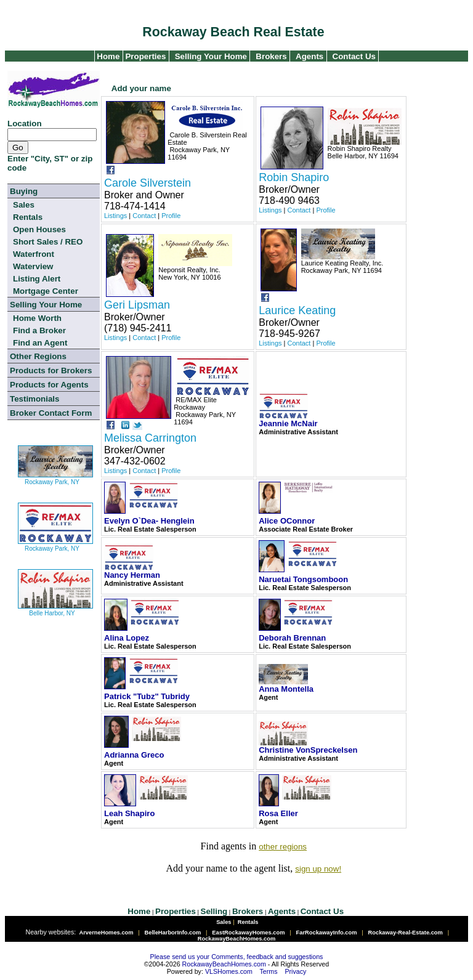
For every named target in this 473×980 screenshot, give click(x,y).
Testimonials (34, 399)
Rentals (28, 217)
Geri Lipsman (137, 305)
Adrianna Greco (134, 755)
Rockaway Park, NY (55, 477)
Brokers (271, 56)
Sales (24, 205)
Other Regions (38, 356)
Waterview (33, 266)
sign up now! (318, 869)
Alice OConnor (287, 521)
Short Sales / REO (48, 242)
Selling (214, 911)
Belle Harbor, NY (55, 608)
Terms (269, 971)
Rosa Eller (278, 813)
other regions (283, 847)
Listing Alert (37, 279)
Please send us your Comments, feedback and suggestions (237, 957)
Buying (24, 191)
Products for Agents (49, 385)
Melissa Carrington (150, 438)
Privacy (295, 971)
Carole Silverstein (148, 183)
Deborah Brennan (292, 638)
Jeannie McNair (288, 423)
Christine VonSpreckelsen (308, 750)
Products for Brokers (51, 371)
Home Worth (37, 318)
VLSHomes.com (229, 971)
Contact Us (354, 56)
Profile (171, 216)
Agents (309, 56)
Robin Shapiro (294, 177)
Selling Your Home (211, 56)
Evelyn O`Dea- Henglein (149, 521)
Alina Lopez (127, 638)
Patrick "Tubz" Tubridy (147, 696)
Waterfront (34, 254)
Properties (145, 56)
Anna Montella (286, 689)
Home (107, 56)
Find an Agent (40, 343)
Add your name (141, 88)
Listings (115, 216)
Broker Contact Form (51, 413)
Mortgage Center (46, 291)
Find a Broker (39, 330)
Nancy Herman (132, 575)
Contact (144, 216)
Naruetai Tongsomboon (303, 579)
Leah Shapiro (129, 813)
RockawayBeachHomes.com (224, 964)
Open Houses (39, 229)
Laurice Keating (297, 310)
